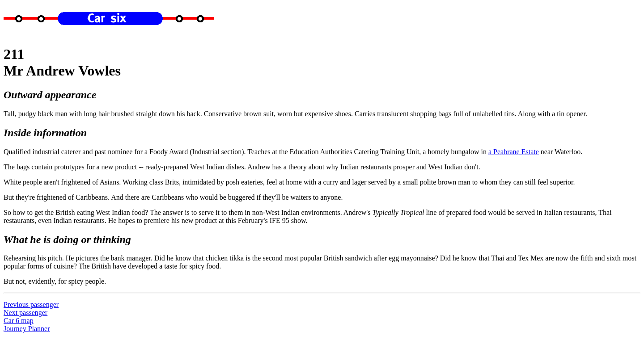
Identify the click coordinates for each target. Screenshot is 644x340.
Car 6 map (19, 321)
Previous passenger (31, 304)
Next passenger (25, 313)
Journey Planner (27, 329)
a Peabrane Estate (514, 152)
